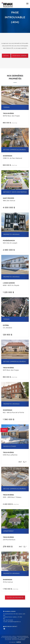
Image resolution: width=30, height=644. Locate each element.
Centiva (18, 642)
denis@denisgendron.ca (14, 622)
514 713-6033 (9, 620)
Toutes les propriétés (15, 598)
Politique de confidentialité (12, 639)
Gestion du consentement (19, 640)
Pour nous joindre (20, 56)
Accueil (6, 56)
